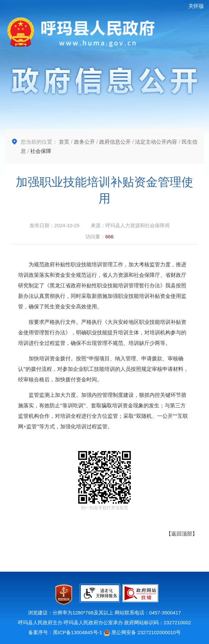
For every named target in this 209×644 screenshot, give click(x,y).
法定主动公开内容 (156, 142)
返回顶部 (182, 534)
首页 (64, 142)
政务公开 (84, 142)
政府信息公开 (115, 142)
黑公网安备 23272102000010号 (142, 632)
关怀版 (196, 6)
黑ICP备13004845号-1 (78, 632)
